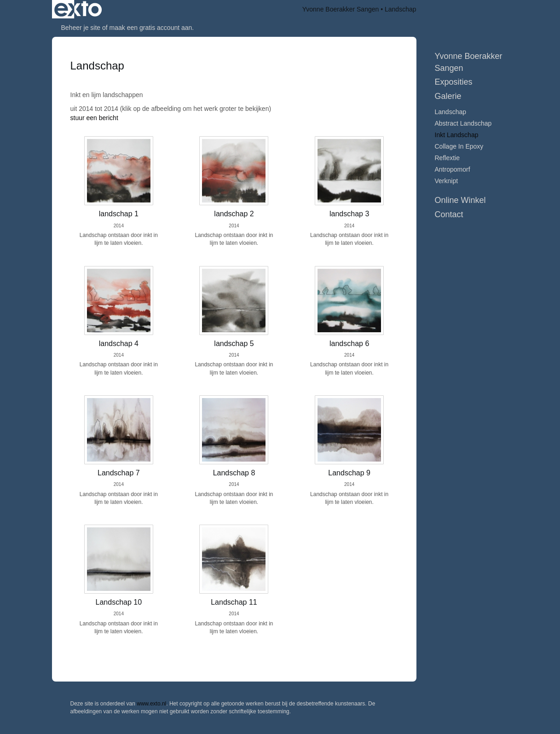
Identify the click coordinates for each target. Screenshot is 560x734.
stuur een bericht (94, 118)
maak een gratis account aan (151, 28)
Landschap (451, 112)
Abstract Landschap (463, 123)
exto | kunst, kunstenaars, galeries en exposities (78, 9)
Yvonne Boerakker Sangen (341, 9)
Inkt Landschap (457, 135)
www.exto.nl (151, 704)
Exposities (454, 82)
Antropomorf (453, 169)
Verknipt (447, 181)
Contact (449, 214)
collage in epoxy (459, 146)
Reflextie (447, 158)
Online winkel (460, 200)
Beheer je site (81, 28)
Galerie (448, 96)
